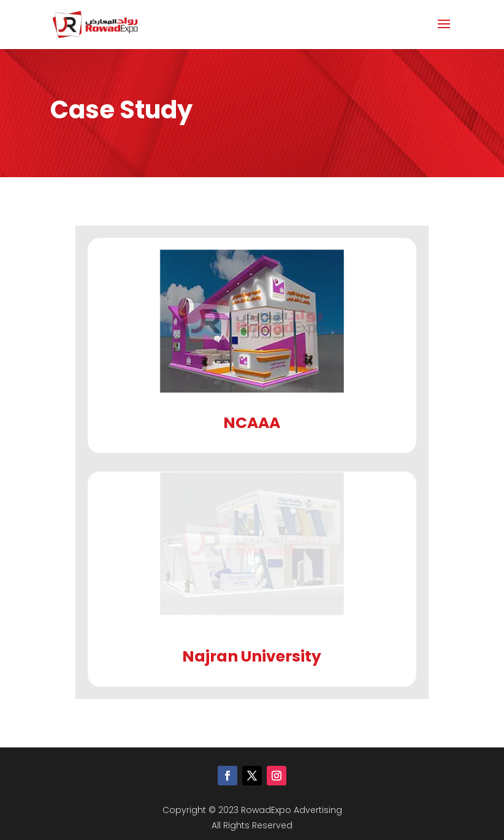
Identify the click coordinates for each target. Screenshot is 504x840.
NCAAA (252, 423)
